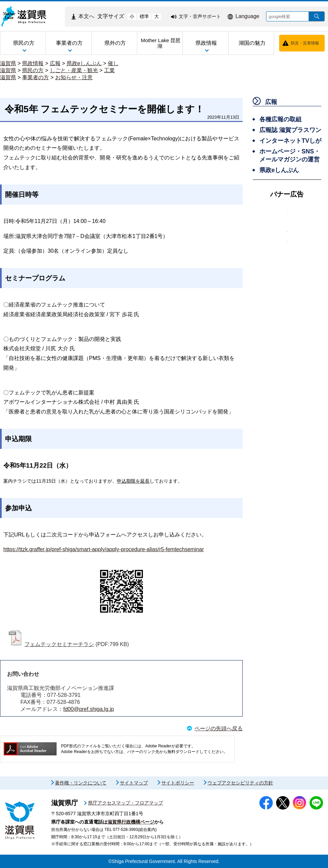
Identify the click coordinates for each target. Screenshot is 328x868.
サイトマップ (134, 783)
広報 (55, 63)
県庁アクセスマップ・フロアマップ (126, 803)
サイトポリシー (178, 783)
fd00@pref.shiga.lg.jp (89, 709)
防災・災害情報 (305, 43)
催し (113, 63)
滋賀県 (8, 63)
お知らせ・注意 (74, 77)
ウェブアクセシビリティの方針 (240, 783)
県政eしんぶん (84, 63)
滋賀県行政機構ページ (131, 822)
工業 (109, 70)
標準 (144, 16)
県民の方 (33, 70)
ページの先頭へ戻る (219, 728)
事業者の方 (35, 77)
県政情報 (33, 63)
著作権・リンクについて (81, 783)
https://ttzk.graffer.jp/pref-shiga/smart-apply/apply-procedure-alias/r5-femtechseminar (104, 549)
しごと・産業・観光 (74, 70)
